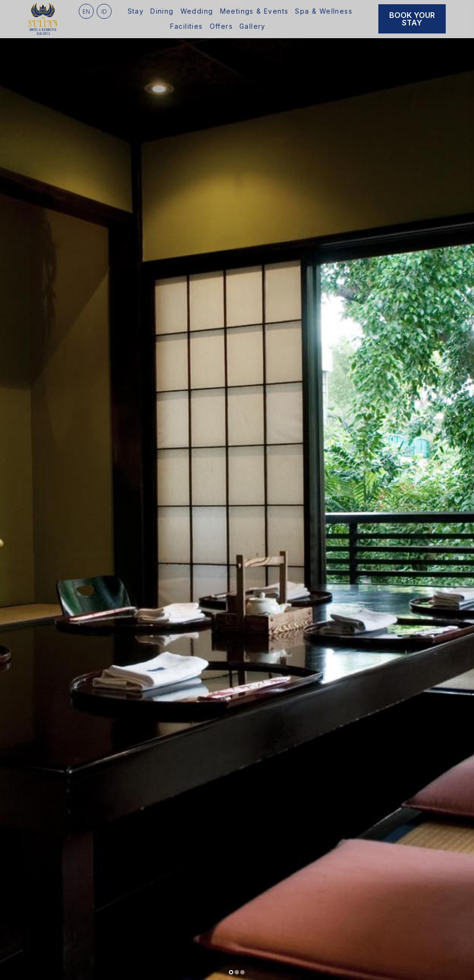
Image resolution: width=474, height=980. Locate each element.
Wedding (197, 11)
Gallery (253, 26)
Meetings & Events (254, 11)
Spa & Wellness (324, 11)
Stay (136, 11)
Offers (221, 26)
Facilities (187, 26)
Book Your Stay (412, 19)
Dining (162, 11)
